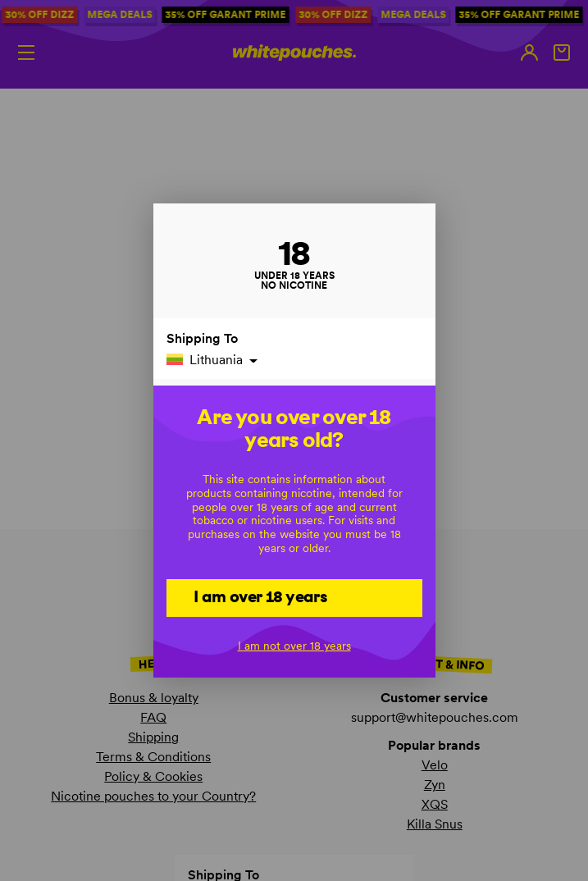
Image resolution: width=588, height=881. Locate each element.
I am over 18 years (260, 596)
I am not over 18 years (294, 646)
